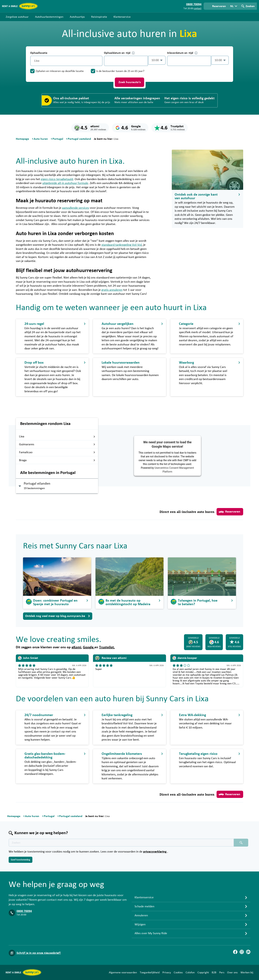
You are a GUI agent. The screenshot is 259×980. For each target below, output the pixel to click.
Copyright (203, 972)
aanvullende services (76, 208)
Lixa (57, 436)
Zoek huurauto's (130, 82)
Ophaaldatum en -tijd (119, 53)
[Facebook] (235, 952)
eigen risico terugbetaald (57, 179)
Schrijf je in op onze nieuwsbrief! (39, 953)
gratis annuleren (112, 290)
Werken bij (247, 972)
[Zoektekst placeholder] (121, 843)
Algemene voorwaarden (123, 972)
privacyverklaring (155, 852)
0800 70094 (24, 911)
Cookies (178, 972)
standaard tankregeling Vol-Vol (122, 245)
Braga (57, 460)
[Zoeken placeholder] (241, 843)
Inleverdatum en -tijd (182, 53)
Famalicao (57, 452)
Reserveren (230, 512)
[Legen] (99, 61)
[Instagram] (242, 952)
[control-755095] (126, 61)
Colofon (190, 972)
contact (198, 8)
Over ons (232, 972)
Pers (222, 972)
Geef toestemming (21, 860)
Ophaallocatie (39, 53)
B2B (214, 972)
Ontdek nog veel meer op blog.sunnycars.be (58, 616)
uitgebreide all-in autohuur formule (65, 183)
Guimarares (57, 444)
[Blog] (248, 952)
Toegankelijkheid (150, 972)
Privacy (167, 972)
